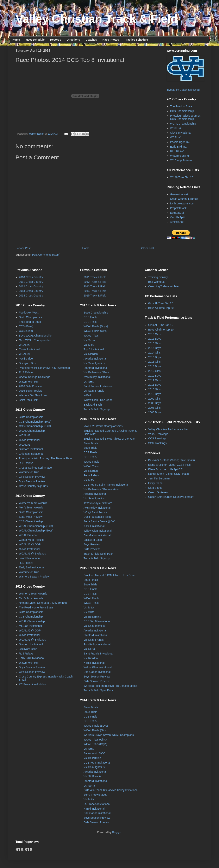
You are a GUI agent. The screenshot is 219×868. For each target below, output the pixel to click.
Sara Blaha (155, 488)
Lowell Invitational (30, 558)
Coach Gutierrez (158, 492)
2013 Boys (155, 366)
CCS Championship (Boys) (35, 422)
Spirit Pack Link (28, 400)
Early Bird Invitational (32, 567)
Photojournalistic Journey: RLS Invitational (44, 368)
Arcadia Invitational (95, 359)
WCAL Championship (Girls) (36, 526)
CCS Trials (90, 322)
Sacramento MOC (94, 753)
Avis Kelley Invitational (97, 377)
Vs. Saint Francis (94, 391)
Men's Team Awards (31, 507)
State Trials (90, 448)
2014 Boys (155, 357)
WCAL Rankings (158, 434)
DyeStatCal (177, 213)
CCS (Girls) (26, 331)
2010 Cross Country (31, 277)
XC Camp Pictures (181, 160)
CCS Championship (182, 111)
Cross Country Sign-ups (33, 486)
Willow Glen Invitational (98, 531)
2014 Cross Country (31, 296)
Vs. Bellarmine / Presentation (101, 489)
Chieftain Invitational (31, 454)
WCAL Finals (91, 462)
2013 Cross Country (31, 291)
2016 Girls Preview (30, 386)
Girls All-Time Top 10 (161, 325)
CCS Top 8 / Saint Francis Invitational (106, 485)
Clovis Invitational (181, 133)
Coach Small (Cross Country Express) (171, 497)
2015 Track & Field (95, 296)
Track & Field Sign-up (97, 409)
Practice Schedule (136, 40)
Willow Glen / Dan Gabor (98, 400)
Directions (73, 40)
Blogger (117, 832)
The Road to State (181, 106)
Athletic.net (177, 222)
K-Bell (87, 395)
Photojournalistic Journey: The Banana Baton (46, 458)
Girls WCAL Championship (35, 340)
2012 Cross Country (31, 286)
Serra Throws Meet (95, 795)
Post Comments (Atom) (46, 255)
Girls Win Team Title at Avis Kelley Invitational (111, 790)
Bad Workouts (157, 282)
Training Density (158, 277)
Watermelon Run (180, 156)
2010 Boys (155, 394)
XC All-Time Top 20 (182, 177)
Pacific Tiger (26, 359)
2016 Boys (155, 339)
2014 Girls (154, 353)
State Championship (31, 317)
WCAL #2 (176, 128)
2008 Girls (154, 408)
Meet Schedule (35, 40)
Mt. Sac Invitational (30, 626)
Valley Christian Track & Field (97, 19)
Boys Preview (92, 544)
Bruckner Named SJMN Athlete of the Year (109, 439)
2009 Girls (154, 399)
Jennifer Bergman (159, 478)
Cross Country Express (184, 199)
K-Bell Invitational (94, 526)
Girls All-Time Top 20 (161, 303)
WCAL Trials (91, 336)
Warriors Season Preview (34, 577)
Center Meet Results (31, 540)
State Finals (91, 443)
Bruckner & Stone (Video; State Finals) (172, 460)
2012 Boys (155, 376)
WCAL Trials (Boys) (95, 744)
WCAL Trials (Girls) (95, 740)
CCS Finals (90, 317)
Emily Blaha (155, 483)
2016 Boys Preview (31, 391)
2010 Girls (154, 389)
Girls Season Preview (32, 477)
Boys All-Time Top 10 (161, 330)
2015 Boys (155, 348)
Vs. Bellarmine (92, 617)
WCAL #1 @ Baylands (32, 554)
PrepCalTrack (178, 208)
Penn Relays (91, 475)
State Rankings (157, 443)
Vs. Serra (89, 340)
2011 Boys (155, 385)
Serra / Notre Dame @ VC (99, 521)
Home (16, 40)
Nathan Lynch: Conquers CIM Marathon (43, 603)
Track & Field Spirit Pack (98, 554)
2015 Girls (154, 343)
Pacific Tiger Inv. (180, 142)
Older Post (148, 248)
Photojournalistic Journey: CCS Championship (186, 117)
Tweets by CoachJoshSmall (183, 90)
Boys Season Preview (32, 481)
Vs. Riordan (91, 354)
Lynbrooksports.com (182, 203)
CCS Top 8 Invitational (97, 621)
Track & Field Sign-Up (97, 558)
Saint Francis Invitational (98, 386)
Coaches (91, 40)
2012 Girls (154, 371)
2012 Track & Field (95, 282)
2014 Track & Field (95, 291)
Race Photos (111, 40)
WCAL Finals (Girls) (95, 331)
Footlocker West (29, 313)
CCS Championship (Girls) (35, 426)
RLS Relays (177, 151)
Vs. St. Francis (92, 776)
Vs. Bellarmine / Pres (96, 372)
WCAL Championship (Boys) (36, 531)
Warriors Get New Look (33, 395)
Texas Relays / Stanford (98, 503)
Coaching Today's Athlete (163, 286)
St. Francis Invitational (97, 804)
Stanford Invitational (31, 449)
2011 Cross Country (31, 282)
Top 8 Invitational (94, 349)
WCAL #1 (176, 137)
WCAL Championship (183, 124)
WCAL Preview (28, 535)
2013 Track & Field (95, 286)
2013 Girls (154, 362)
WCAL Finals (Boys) (96, 326)
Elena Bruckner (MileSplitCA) (166, 469)
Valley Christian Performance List (168, 429)
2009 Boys (155, 403)
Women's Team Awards (33, 503)
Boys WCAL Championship (35, 336)
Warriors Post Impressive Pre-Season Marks (110, 686)
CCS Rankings (157, 438)
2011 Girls (154, 380)
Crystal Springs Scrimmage (35, 468)
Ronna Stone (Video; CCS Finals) (169, 474)
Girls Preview (91, 549)
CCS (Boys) (26, 326)
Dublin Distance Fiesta (97, 517)
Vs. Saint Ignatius (94, 363)
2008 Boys (155, 412)
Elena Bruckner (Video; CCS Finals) (170, 465)
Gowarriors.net (179, 194)
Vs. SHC (89, 382)
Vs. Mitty (89, 345)
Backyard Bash (28, 363)
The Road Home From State (36, 607)
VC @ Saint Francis (95, 512)
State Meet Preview (31, 517)
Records (56, 40)
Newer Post (23, 248)
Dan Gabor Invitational (97, 535)
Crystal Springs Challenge (35, 377)
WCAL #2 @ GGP (30, 544)
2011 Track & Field (95, 277)
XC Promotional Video (32, 684)
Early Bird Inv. (178, 147)
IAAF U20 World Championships (103, 426)
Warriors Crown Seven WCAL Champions (109, 735)
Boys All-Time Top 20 (161, 308)
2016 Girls (154, 334)
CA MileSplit (177, 217)
